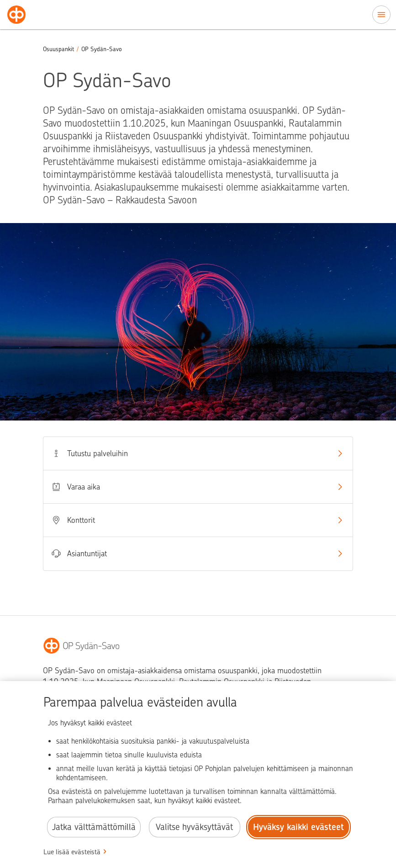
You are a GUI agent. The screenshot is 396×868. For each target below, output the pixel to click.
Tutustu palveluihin (198, 453)
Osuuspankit (58, 49)
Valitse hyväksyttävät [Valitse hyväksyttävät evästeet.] (194, 827)
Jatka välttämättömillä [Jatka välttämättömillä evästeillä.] (94, 827)
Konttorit (198, 520)
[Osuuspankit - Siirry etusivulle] (16, 15)
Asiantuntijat (198, 554)
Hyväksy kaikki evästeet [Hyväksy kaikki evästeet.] (298, 827)
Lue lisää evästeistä (72, 852)
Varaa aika (198, 487)
